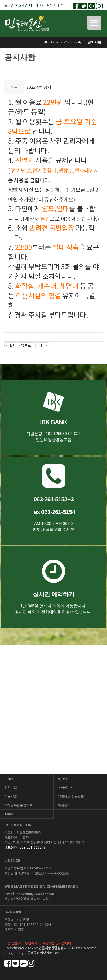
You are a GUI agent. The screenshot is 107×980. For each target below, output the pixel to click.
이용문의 (64, 805)
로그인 (9, 5)
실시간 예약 (54, 5)
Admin (9, 814)
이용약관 (11, 796)
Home (8, 779)
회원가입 (21, 5)
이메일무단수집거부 (18, 805)
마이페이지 (37, 5)
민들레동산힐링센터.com (42, 953)
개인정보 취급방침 (71, 796)
